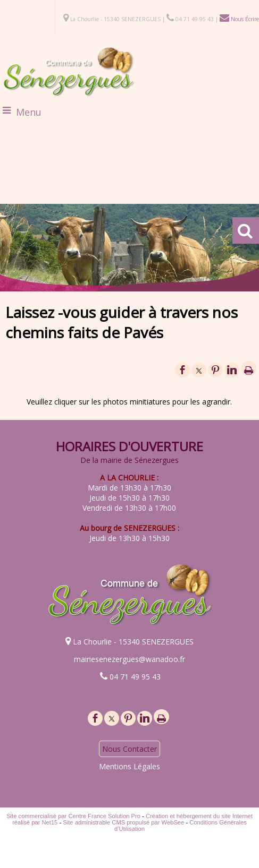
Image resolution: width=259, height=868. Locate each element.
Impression (249, 368)
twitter (199, 370)
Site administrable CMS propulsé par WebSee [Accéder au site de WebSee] (123, 822)
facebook (182, 370)
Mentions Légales (129, 766)
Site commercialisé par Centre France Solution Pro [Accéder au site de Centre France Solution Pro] (73, 816)
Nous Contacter (129, 749)
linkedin (232, 370)
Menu (29, 112)
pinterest (215, 370)
